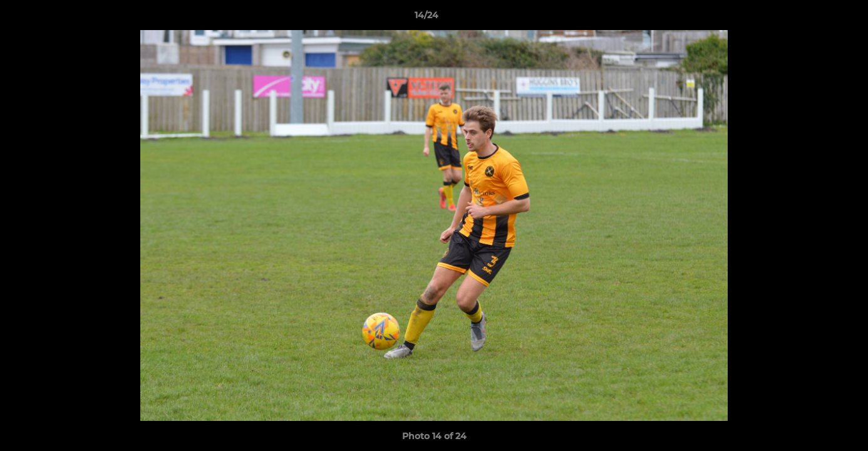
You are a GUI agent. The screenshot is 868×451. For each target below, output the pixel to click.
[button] (815, 18)
